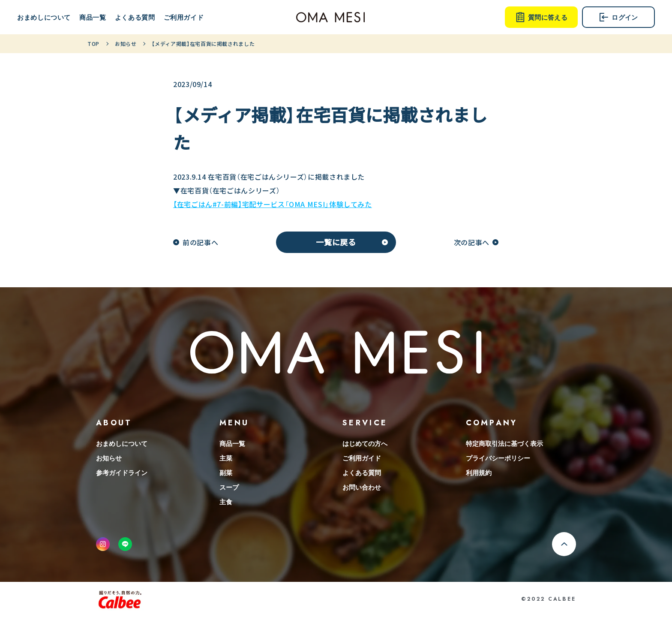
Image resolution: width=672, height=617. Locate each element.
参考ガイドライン (122, 473)
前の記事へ (200, 242)
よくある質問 (135, 17)
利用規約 (479, 473)
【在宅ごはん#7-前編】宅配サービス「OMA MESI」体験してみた (273, 204)
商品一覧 (93, 17)
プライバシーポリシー (498, 458)
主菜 (226, 458)
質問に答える (541, 17)
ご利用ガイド (184, 17)
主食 (226, 502)
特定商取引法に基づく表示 (504, 443)
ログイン (618, 17)
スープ (229, 487)
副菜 (226, 473)
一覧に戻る (336, 242)
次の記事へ (472, 242)
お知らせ (126, 44)
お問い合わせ (362, 487)
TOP (93, 44)
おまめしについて (44, 17)
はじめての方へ (365, 443)
